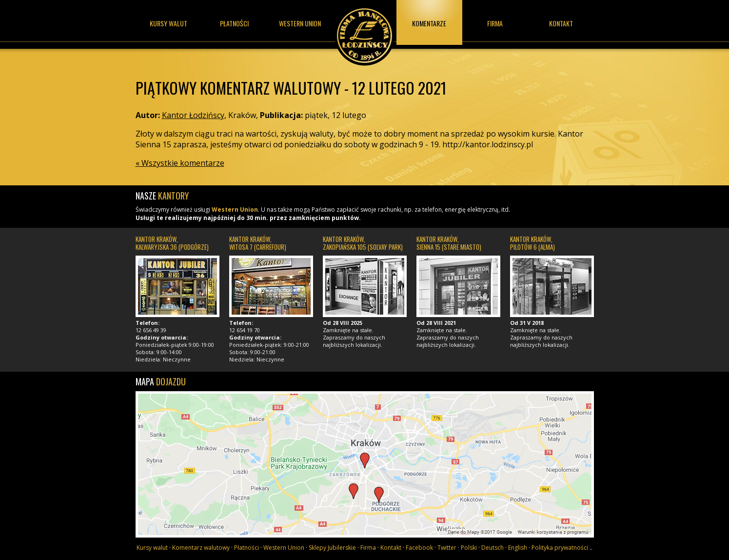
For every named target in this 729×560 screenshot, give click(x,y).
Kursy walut (168, 23)
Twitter (447, 548)
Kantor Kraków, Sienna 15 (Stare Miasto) (449, 243)
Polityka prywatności (560, 548)
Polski (469, 548)
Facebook (419, 548)
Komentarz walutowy (201, 548)
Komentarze (429, 23)
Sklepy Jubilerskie (332, 548)
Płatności (234, 23)
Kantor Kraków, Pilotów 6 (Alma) (532, 243)
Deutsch (493, 548)
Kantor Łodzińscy (365, 33)
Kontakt (561, 23)
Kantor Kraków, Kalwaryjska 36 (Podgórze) (172, 243)
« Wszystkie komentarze (180, 163)
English (518, 548)
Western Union (235, 210)
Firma (495, 23)
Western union (300, 23)
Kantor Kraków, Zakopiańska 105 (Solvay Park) (363, 243)
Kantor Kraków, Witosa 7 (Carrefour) (258, 243)
